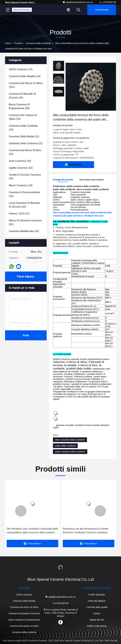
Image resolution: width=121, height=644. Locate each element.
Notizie (97, 613)
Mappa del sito (97, 620)
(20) (25, 222)
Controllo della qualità (97, 607)
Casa (8, 43)
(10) (23, 128)
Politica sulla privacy (97, 626)
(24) (25, 152)
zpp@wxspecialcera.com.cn (78, 2)
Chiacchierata (102, 10)
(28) (19, 106)
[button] (21, 511)
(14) (25, 76)
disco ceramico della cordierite (70, 440)
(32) (24, 205)
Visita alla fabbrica (97, 601)
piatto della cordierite (65, 446)
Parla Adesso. (26, 277)
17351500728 (108, 2)
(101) (26, 85)
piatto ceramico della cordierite (70, 452)
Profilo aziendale (97, 595)
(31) (26, 143)
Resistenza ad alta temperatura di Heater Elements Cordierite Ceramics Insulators (86, 531)
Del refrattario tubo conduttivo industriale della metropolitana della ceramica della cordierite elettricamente (32, 531)
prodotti (18, 43)
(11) (24, 136)
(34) (22, 96)
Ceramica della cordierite (38, 43)
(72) (21, 69)
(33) (23, 117)
